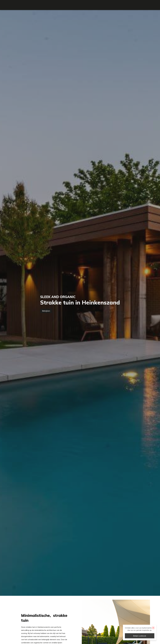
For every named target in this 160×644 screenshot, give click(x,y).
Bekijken (46, 311)
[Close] (153, 628)
